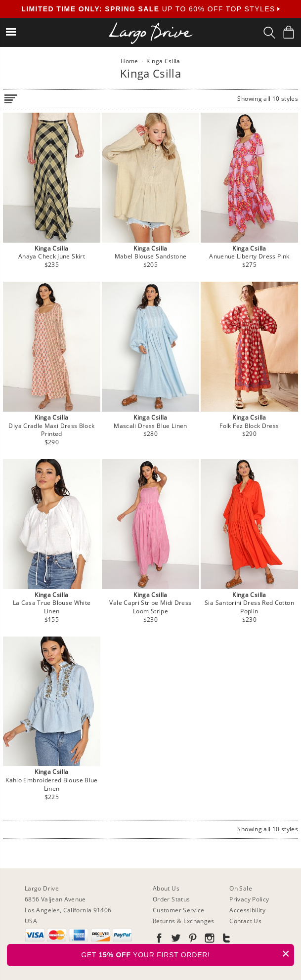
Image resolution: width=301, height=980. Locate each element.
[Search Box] (269, 33)
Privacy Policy (249, 899)
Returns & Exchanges (184, 921)
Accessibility (247, 910)
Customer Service (179, 910)
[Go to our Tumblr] (225, 940)
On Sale (241, 888)
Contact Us (245, 921)
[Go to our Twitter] (175, 940)
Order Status (171, 899)
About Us (166, 888)
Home (129, 61)
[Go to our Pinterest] (192, 940)
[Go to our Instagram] (209, 940)
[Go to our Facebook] (159, 940)
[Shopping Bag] (289, 32)
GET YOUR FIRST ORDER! (188, 954)
